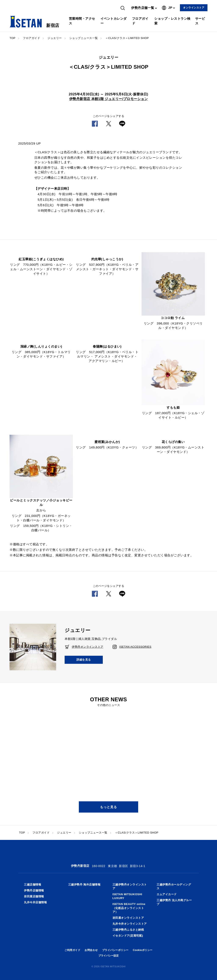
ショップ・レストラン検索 (172, 21)
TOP (13, 38)
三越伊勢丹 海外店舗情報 (84, 885)
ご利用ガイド (72, 950)
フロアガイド (140, 21)
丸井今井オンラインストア (130, 924)
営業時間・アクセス (82, 21)
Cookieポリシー (143, 950)
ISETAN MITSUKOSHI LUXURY (127, 896)
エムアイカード (167, 894)
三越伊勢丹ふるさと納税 (128, 930)
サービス (200, 21)
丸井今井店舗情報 (35, 902)
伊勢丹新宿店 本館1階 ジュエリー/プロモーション (109, 99)
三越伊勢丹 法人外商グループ (174, 902)
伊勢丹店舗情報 (34, 890)
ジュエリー (55, 38)
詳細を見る (84, 660)
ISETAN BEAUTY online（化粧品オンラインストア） (129, 908)
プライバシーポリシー (115, 950)
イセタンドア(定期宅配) (128, 936)
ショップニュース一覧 (84, 38)
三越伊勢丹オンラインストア (130, 886)
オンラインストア (194, 8)
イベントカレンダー (114, 21)
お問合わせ (91, 950)
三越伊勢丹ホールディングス (174, 886)
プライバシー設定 (108, 956)
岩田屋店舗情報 (34, 896)
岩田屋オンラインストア (128, 918)
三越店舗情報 (33, 885)
